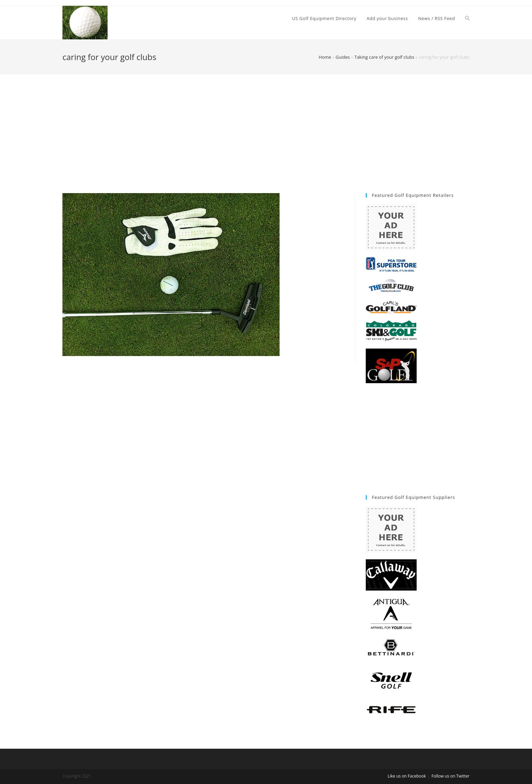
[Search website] (467, 18)
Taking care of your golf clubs (384, 57)
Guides (343, 57)
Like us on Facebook (407, 776)
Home (325, 57)
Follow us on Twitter (451, 776)
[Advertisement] (266, 142)
